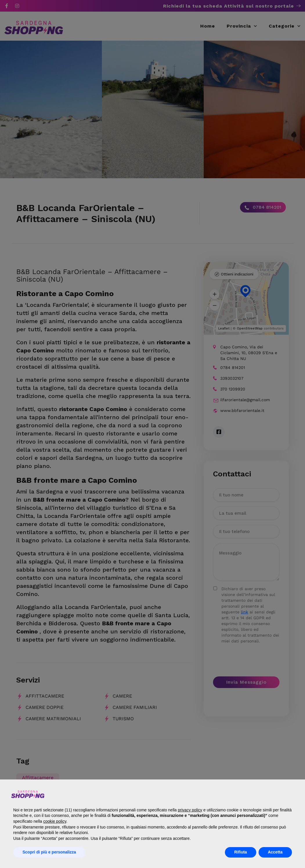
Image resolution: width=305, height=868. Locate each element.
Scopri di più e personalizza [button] (49, 852)
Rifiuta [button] (241, 852)
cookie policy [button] (55, 821)
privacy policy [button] (190, 810)
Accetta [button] (275, 852)
